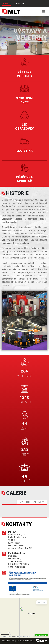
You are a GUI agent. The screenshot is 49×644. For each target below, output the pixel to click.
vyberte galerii (31, 502)
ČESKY (6, 4)
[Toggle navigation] (43, 12)
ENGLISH (20, 4)
